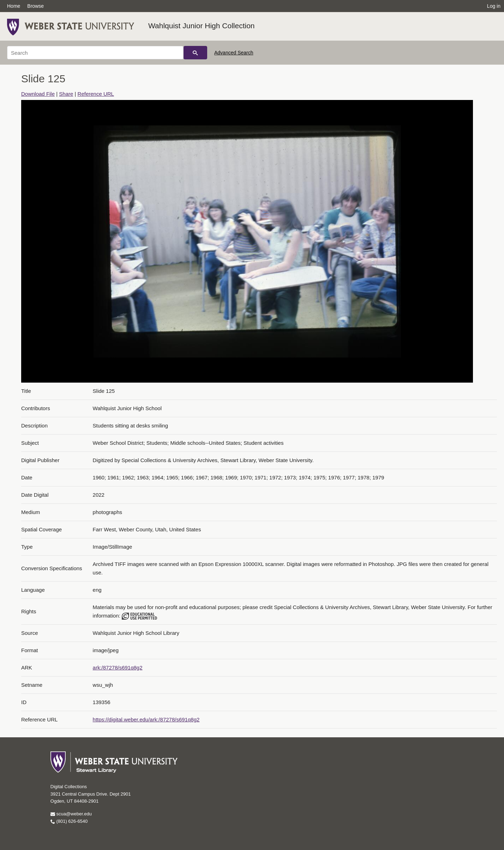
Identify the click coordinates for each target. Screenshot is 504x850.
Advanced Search (234, 53)
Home (14, 6)
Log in (494, 6)
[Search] (95, 53)
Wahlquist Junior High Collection (202, 26)
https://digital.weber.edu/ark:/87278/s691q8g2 (146, 719)
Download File (38, 94)
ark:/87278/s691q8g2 (118, 668)
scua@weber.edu (71, 814)
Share (66, 94)
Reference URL (96, 94)
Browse (35, 6)
